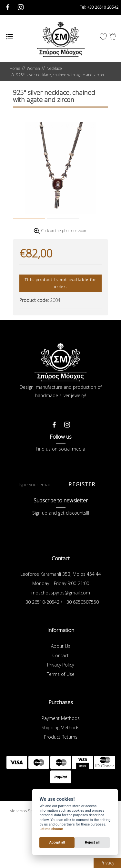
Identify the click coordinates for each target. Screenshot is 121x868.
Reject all (92, 842)
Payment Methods (61, 750)
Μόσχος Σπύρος (61, 39)
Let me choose (51, 829)
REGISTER (82, 516)
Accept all (57, 842)
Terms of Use (61, 706)
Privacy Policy (60, 696)
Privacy (107, 863)
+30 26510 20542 (99, 7)
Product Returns (61, 768)
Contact (60, 687)
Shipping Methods (60, 759)
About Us (61, 678)
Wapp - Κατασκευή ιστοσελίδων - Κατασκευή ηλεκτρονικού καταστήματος (60, 858)
